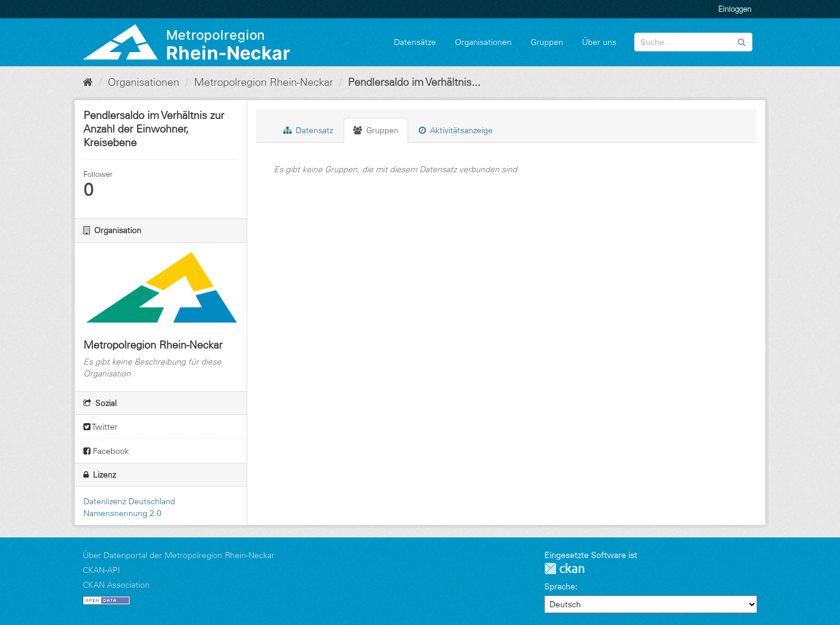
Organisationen (483, 42)
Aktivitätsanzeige (456, 130)
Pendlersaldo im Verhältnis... (414, 82)
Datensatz (308, 130)
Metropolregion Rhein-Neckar (264, 82)
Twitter (101, 427)
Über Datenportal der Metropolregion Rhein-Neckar (179, 555)
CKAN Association (116, 585)
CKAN (564, 568)
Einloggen (735, 9)
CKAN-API (101, 570)
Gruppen (547, 42)
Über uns (599, 42)
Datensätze (415, 42)
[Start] (88, 82)
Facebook (106, 451)
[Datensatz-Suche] (693, 42)
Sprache (560, 587)
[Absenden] (742, 41)
